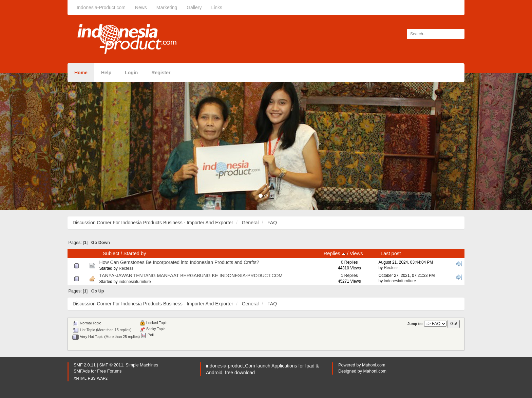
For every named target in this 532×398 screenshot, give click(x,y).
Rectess (126, 268)
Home (81, 73)
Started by (135, 253)
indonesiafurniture (135, 282)
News (141, 7)
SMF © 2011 (111, 365)
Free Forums (109, 371)
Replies (335, 253)
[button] (40, 141)
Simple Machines (142, 365)
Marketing (167, 7)
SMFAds (82, 371)
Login (131, 73)
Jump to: (415, 324)
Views (356, 253)
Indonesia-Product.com (101, 7)
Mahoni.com (374, 365)
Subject (111, 253)
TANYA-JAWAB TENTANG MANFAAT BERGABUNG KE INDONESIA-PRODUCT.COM (191, 276)
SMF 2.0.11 (85, 365)
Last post (391, 253)
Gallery (194, 7)
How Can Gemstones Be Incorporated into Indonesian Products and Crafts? (179, 262)
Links (217, 7)
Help (106, 73)
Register (161, 73)
